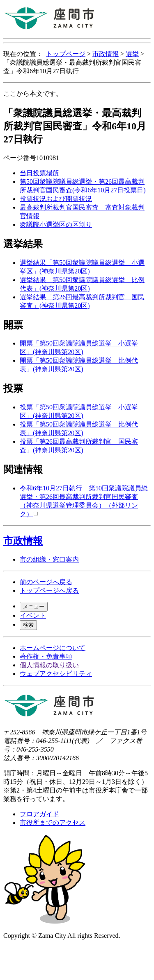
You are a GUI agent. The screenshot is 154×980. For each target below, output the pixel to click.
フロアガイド (39, 814)
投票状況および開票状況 (56, 199)
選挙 (132, 54)
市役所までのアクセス (53, 823)
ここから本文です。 (33, 94)
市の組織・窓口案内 (49, 559)
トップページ (66, 54)
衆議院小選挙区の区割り (56, 225)
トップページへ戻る (49, 590)
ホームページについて (53, 648)
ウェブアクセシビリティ (56, 674)
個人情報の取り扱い (49, 665)
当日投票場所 (39, 173)
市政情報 (106, 54)
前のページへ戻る (46, 582)
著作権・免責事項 (46, 656)
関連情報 (23, 470)
